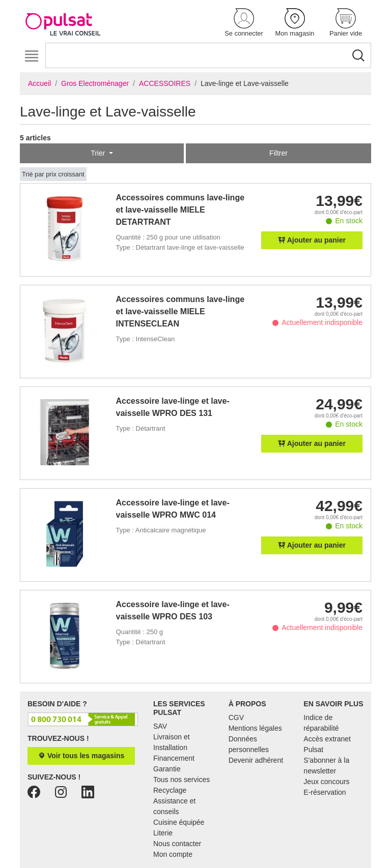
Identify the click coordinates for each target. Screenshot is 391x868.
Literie (163, 833)
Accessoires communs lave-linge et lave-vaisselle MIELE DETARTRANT (180, 210)
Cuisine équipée (179, 822)
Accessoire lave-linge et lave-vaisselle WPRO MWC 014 (173, 509)
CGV (236, 717)
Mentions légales (255, 728)
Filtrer (278, 153)
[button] (244, 23)
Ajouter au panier (312, 240)
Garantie (167, 769)
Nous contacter (177, 844)
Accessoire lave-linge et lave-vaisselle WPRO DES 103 (173, 610)
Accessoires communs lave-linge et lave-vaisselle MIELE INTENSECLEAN (180, 311)
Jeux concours (326, 782)
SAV (160, 726)
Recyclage (170, 790)
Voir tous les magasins (81, 756)
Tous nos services (181, 780)
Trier (99, 153)
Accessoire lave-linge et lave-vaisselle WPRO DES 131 (173, 407)
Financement (174, 758)
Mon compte (173, 854)
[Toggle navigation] (31, 56)
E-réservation (325, 792)
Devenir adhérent (256, 760)
